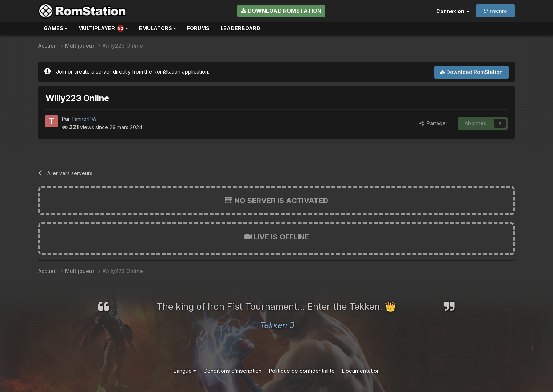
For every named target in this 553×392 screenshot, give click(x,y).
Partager (433, 123)
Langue (185, 371)
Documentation (361, 371)
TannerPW (84, 119)
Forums (198, 28)
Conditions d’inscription (232, 371)
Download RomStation (281, 11)
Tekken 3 (276, 325)
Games (55, 28)
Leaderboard (240, 28)
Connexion (453, 11)
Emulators (158, 28)
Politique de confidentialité (302, 371)
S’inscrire (495, 11)
